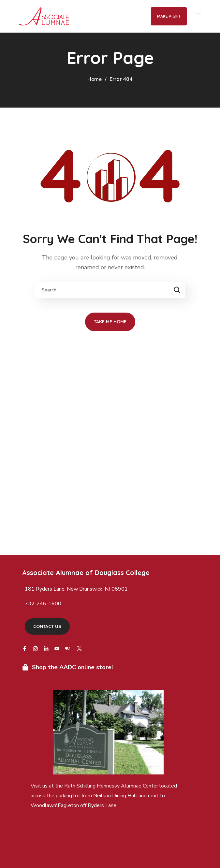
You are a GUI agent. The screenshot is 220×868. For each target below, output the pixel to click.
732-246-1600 (43, 604)
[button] (47, 626)
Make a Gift (169, 16)
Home (95, 79)
